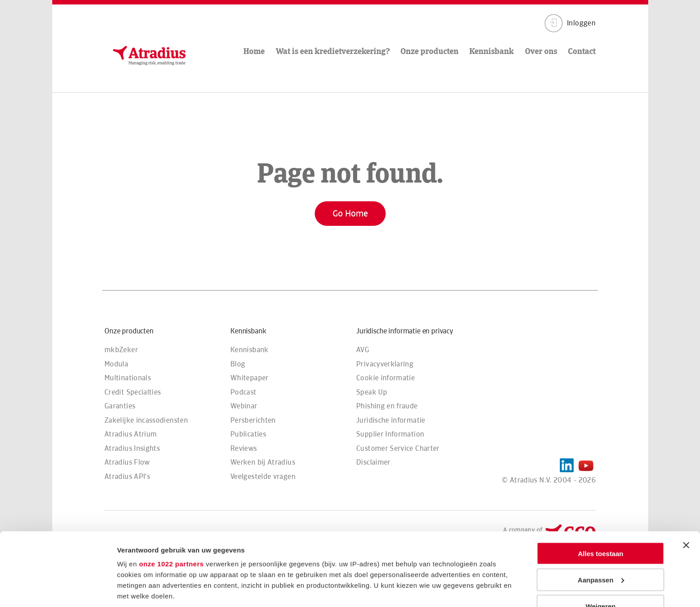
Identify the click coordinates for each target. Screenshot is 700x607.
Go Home (350, 213)
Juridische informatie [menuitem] (391, 420)
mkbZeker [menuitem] (121, 350)
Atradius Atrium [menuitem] (131, 434)
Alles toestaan (601, 480)
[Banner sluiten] (686, 472)
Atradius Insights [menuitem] (132, 448)
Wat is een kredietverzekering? (333, 51)
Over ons (541, 51)
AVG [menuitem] (363, 350)
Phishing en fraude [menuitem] (387, 406)
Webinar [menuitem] (244, 406)
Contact (582, 51)
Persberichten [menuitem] (253, 420)
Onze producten (429, 51)
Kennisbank (492, 51)
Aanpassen (601, 507)
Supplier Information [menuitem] (390, 434)
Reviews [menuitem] (244, 448)
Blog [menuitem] (238, 364)
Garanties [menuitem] (120, 406)
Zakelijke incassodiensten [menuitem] (146, 420)
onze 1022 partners (171, 491)
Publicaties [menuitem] (248, 434)
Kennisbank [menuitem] (250, 350)
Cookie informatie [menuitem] (385, 378)
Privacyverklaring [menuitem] (385, 364)
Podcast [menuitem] (244, 392)
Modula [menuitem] (116, 364)
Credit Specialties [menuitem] (133, 392)
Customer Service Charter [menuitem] (398, 448)
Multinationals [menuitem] (128, 378)
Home (254, 51)
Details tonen (138, 589)
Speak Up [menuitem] (372, 392)
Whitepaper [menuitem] (250, 378)
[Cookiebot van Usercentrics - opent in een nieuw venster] (58, 590)
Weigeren (601, 533)
